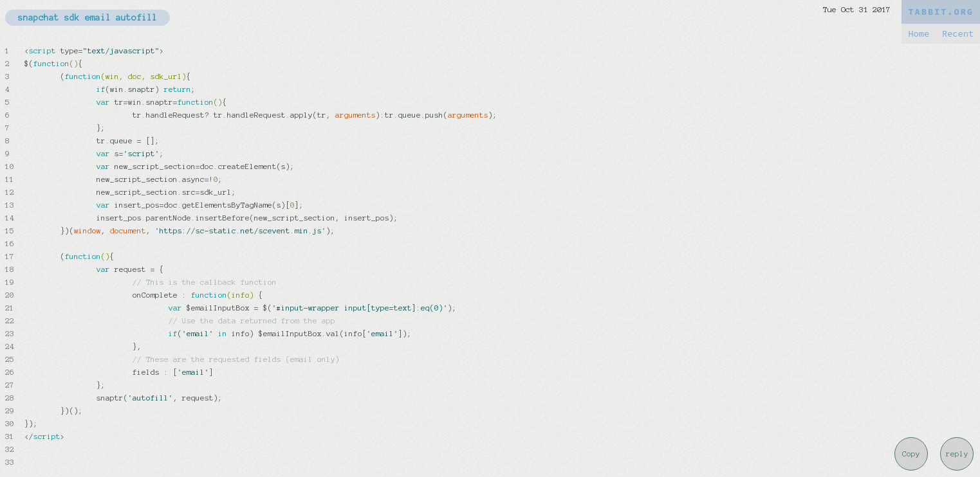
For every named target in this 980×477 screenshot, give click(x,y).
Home (919, 34)
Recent (958, 34)
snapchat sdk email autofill (88, 18)
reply (957, 454)
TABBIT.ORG (941, 12)
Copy (911, 454)
